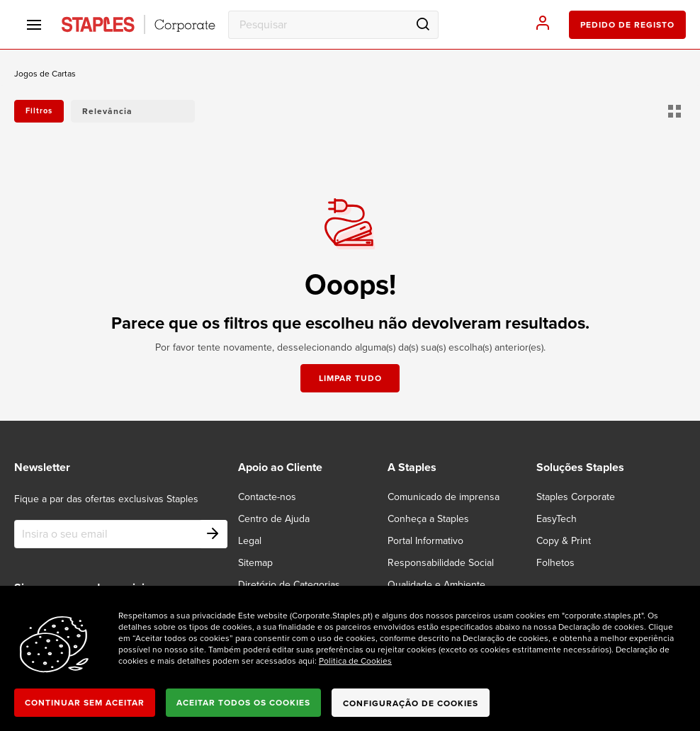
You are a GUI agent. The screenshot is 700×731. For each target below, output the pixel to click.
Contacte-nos (267, 497)
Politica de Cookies (355, 661)
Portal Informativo (425, 541)
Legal (250, 541)
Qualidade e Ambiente (436, 585)
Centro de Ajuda (274, 519)
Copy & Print (564, 541)
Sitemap (255, 563)
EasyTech (557, 519)
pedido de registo (627, 25)
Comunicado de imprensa (444, 497)
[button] (133, 111)
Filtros (39, 111)
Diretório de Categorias (289, 585)
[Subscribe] (213, 534)
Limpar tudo (350, 378)
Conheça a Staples (428, 519)
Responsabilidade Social (441, 563)
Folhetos (555, 563)
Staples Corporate (576, 497)
